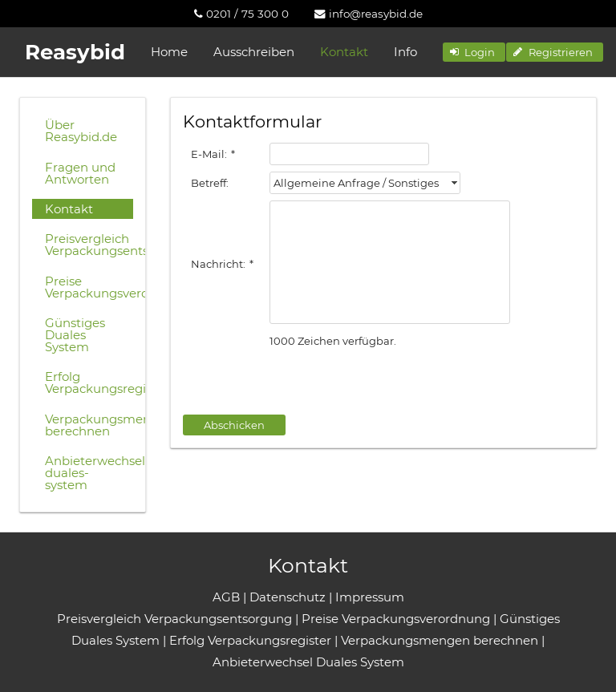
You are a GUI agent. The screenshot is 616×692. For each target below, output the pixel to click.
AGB (226, 597)
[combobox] (365, 183)
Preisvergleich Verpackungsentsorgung (89, 245)
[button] (474, 52)
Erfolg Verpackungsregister (89, 382)
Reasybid (75, 52)
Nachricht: (222, 264)
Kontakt (344, 52)
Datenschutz (288, 597)
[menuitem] (241, 14)
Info (405, 52)
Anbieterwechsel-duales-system (89, 473)
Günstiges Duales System (75, 335)
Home (169, 52)
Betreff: (210, 183)
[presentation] (305, 382)
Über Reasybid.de (81, 131)
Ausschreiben (254, 52)
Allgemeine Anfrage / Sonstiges (356, 183)
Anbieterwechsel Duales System (308, 662)
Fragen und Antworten (80, 173)
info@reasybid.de (369, 14)
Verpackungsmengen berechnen (89, 425)
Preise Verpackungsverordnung (89, 287)
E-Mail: (213, 154)
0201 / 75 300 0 (241, 14)
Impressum (370, 597)
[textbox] (349, 154)
